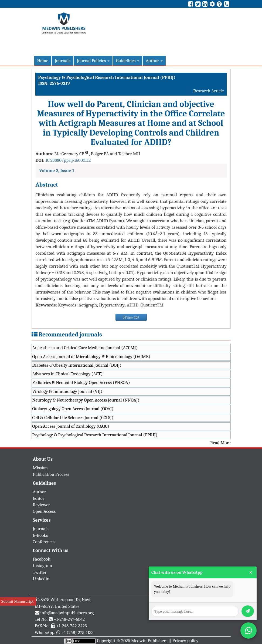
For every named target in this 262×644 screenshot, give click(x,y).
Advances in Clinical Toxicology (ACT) (68, 374)
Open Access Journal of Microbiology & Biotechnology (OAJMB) (91, 357)
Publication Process (51, 474)
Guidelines (128, 61)
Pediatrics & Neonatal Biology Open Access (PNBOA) (81, 382)
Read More (220, 443)
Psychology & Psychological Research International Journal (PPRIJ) (95, 435)
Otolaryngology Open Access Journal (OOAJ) (73, 409)
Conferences (44, 542)
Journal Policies (93, 61)
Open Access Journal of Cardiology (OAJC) (71, 426)
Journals (63, 61)
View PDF (131, 318)
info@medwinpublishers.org (67, 613)
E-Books (40, 535)
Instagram (43, 566)
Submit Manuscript (17, 601)
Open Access (44, 511)
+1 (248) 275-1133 (77, 633)
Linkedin (41, 579)
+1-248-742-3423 (71, 626)
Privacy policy (186, 641)
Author (154, 61)
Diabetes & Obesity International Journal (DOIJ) (77, 365)
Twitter (40, 572)
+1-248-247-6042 (69, 619)
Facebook (42, 559)
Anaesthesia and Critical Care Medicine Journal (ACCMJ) (85, 348)
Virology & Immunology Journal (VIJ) (67, 391)
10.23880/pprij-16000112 (68, 160)
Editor (39, 498)
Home (43, 61)
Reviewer (42, 505)
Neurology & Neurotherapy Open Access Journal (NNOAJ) (86, 400)
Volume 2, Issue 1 (57, 171)
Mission (40, 468)
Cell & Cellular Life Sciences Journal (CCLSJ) (73, 418)
